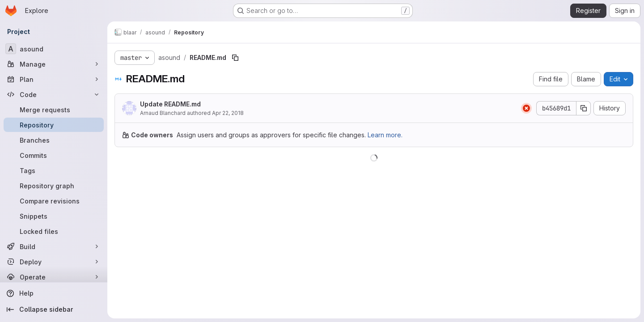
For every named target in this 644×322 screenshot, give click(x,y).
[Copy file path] (235, 58)
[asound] (54, 49)
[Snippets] (54, 216)
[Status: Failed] (526, 108)
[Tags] (54, 170)
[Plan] (54, 79)
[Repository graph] (54, 186)
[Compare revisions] (54, 201)
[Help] (54, 293)
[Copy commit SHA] (584, 108)
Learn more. (385, 135)
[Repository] (54, 125)
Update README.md (170, 104)
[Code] (54, 94)
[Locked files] (54, 231)
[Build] (54, 246)
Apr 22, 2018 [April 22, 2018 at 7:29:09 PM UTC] (228, 113)
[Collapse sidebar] (54, 309)
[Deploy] (54, 262)
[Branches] (54, 140)
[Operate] (54, 277)
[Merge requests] (54, 110)
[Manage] (54, 64)
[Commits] (54, 155)
